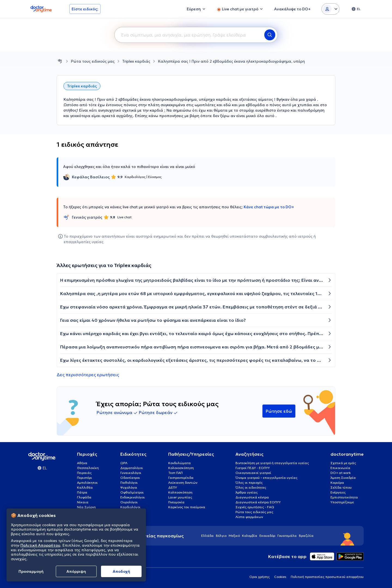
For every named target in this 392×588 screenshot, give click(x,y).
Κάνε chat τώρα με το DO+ (269, 207)
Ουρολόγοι (129, 502)
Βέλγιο (221, 536)
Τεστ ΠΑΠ (175, 473)
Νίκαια (83, 502)
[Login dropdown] (330, 9)
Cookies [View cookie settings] (280, 577)
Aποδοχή (121, 571)
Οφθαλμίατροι (132, 492)
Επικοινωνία (340, 468)
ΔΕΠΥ (173, 487)
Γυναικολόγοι (131, 473)
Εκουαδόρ (267, 536)
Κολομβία (250, 536)
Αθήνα (82, 463)
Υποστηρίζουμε (342, 502)
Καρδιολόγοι (130, 507)
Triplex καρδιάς (136, 61)
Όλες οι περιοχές (249, 483)
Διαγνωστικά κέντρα (252, 497)
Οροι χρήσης (260, 577)
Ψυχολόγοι (129, 487)
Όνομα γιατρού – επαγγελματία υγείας (267, 478)
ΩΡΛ (124, 463)
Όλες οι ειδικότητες (251, 487)
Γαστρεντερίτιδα (181, 478)
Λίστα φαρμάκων (249, 517)
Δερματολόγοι (132, 468)
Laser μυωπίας (180, 497)
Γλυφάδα (84, 497)
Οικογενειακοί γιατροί (253, 473)
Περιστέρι (85, 478)
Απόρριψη (76, 571)
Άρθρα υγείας (247, 492)
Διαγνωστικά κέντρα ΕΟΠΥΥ (258, 502)
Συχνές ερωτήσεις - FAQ (255, 507)
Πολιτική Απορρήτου (40, 545)
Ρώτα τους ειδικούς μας (93, 61)
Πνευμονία (176, 502)
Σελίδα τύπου (341, 487)
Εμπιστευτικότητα (344, 497)
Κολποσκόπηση (180, 492)
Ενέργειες (338, 492)
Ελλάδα (207, 536)
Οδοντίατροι (130, 478)
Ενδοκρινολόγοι (133, 497)
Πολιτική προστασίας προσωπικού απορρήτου (327, 577)
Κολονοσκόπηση (181, 468)
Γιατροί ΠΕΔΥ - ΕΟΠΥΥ (253, 468)
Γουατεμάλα (287, 536)
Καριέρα (337, 483)
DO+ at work (341, 473)
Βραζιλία (306, 536)
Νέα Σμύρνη (86, 507)
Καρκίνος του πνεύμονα (187, 507)
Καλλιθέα (85, 487)
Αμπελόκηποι (87, 483)
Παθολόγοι (129, 483)
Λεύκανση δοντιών (183, 483)
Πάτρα (82, 492)
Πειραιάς (84, 473)
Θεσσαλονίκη (88, 468)
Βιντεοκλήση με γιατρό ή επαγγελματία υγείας (272, 463)
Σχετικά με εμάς (343, 463)
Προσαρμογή (31, 571)
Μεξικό (234, 536)
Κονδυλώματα (180, 463)
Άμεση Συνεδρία (343, 478)
